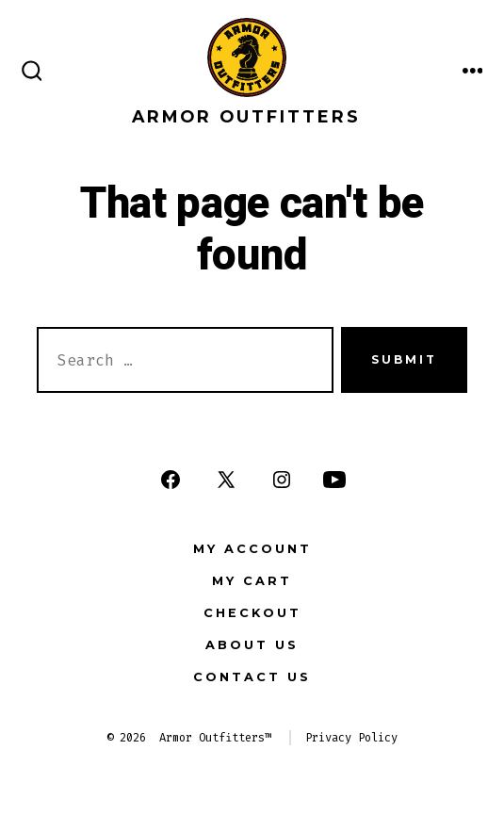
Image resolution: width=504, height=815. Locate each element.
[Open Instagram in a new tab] (282, 480)
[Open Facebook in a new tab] (171, 480)
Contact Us (252, 677)
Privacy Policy (351, 738)
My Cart (252, 581)
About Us (252, 645)
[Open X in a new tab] (226, 480)
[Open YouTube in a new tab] (334, 480)
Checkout (252, 613)
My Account (252, 549)
